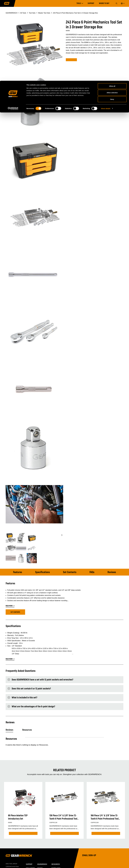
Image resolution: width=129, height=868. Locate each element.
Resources (27, 730)
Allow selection (112, 12)
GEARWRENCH (42, 865)
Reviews (111, 572)
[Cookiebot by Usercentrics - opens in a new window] (13, 28)
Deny (112, 18)
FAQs (92, 572)
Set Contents (70, 572)
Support (29, 865)
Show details (106, 28)
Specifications (43, 572)
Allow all (112, 5)
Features (18, 572)
